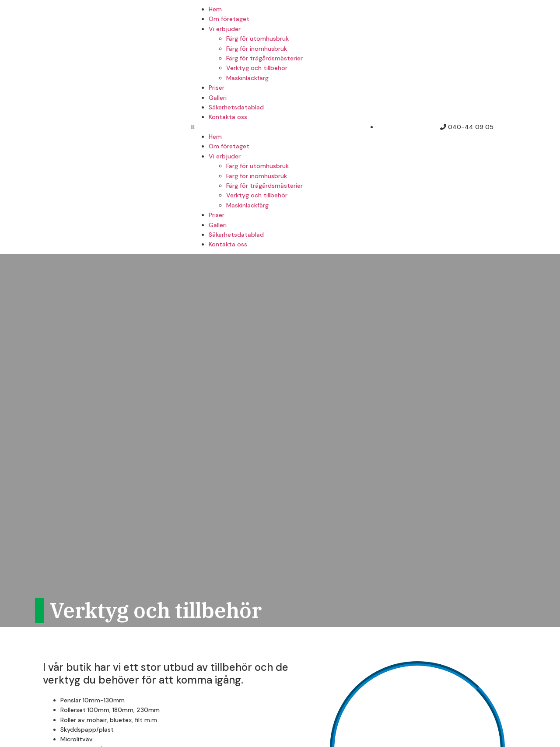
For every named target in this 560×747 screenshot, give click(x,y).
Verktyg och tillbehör (257, 68)
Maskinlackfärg (247, 78)
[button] (280, 127)
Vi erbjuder (225, 29)
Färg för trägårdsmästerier (264, 58)
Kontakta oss (228, 117)
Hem (215, 9)
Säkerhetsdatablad (236, 107)
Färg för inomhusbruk (257, 49)
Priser (217, 88)
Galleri (218, 98)
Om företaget (229, 19)
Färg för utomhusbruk (257, 39)
